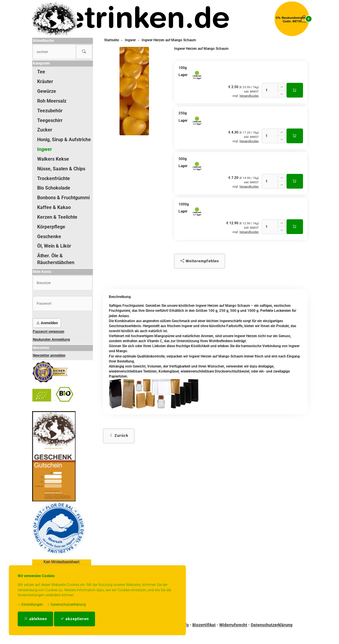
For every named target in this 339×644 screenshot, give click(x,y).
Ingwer (45, 149)
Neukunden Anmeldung (51, 340)
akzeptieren (74, 619)
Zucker (45, 130)
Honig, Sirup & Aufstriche (64, 140)
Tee (41, 72)
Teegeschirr (50, 120)
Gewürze (47, 91)
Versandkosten (249, 96)
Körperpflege (51, 227)
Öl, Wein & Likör (54, 246)
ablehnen (35, 619)
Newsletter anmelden (49, 355)
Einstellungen (30, 605)
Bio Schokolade (54, 188)
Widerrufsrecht (233, 625)
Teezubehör (50, 111)
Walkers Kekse (53, 159)
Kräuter (45, 81)
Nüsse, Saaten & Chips (61, 169)
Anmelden (47, 323)
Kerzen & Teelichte (57, 217)
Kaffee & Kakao (54, 207)
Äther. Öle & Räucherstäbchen (56, 259)
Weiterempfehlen (200, 261)
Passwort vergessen (49, 332)
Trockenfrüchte (54, 178)
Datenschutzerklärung (66, 605)
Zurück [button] (119, 435)
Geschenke (49, 237)
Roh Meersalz (52, 101)
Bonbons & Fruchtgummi (63, 198)
